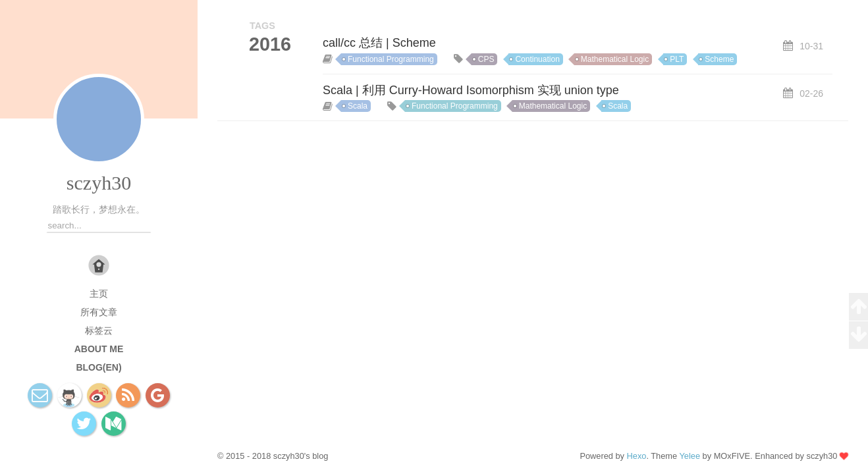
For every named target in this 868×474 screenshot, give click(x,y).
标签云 (99, 330)
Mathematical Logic (615, 59)
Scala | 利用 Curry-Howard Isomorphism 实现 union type (471, 90)
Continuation (537, 59)
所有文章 (99, 312)
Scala (358, 106)
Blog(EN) (98, 367)
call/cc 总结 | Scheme (379, 43)
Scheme (719, 59)
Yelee (690, 456)
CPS (486, 59)
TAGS (262, 26)
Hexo (637, 456)
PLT (677, 59)
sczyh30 (99, 183)
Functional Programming (391, 59)
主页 (99, 294)
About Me (99, 349)
